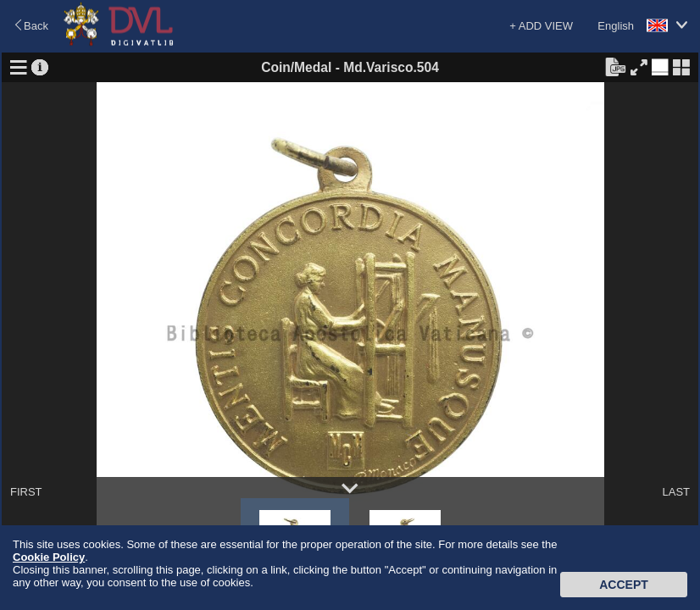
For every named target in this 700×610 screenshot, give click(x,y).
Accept (624, 585)
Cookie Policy (49, 557)
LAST (676, 492)
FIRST (26, 492)
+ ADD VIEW (541, 26)
